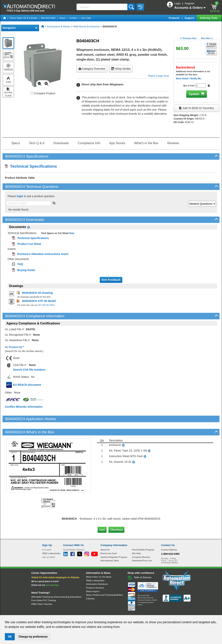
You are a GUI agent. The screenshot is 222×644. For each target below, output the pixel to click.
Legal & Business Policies (133, 612)
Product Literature (95, 575)
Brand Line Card (109, 540)
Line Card (86, 18)
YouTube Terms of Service (161, 612)
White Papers (93, 578)
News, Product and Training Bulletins (104, 582)
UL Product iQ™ (15, 347)
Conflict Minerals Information (24, 407)
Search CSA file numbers (29, 370)
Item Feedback (111, 280)
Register (190, 3)
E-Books (90, 585)
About (62, 18)
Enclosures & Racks (59, 26)
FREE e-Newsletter (95, 567)
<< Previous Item (188, 38)
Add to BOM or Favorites (197, 108)
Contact (73, 18)
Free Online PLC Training (44, 587)
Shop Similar (121, 69)
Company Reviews (141, 544)
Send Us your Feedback (69, 612)
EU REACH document (27, 385)
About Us (105, 537)
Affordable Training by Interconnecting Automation (56, 583)
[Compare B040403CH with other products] (32, 93)
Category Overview (92, 69)
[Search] (102, 7)
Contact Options (169, 537)
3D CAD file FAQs (46, 305)
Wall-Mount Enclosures (87, 26)
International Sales (110, 547)
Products (174, 18)
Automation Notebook (97, 571)
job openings (52, 572)
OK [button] (10, 637)
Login (178, 3)
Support (190, 18)
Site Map (50, 612)
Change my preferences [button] (33, 637)
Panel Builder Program (143, 537)
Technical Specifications (31, 166)
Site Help (136, 540)
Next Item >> (207, 38)
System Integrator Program (114, 544)
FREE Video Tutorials (42, 591)
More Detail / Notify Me (188, 79)
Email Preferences (108, 612)
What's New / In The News (99, 564)
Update (194, 94)
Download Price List (142, 547)
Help (71, 233)
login (20, 196)
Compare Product (43, 93)
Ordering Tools (209, 18)
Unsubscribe (90, 612)
